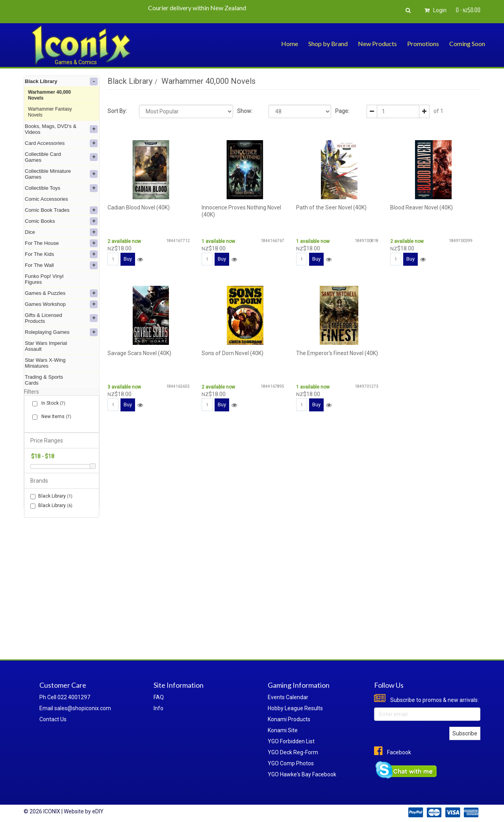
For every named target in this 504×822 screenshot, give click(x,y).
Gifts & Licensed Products (61, 318)
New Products (377, 44)
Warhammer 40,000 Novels (49, 95)
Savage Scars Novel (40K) (139, 353)
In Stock (52, 403)
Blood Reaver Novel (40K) (422, 207)
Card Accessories (61, 143)
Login (434, 10)
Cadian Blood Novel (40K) (139, 207)
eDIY (98, 811)
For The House (61, 243)
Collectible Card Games (61, 157)
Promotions (423, 44)
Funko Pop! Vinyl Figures (44, 279)
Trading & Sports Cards (44, 380)
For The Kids (61, 254)
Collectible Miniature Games (61, 174)
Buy (128, 259)
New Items (55, 417)
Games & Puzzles (61, 293)
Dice (61, 232)
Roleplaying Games (61, 332)
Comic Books (61, 221)
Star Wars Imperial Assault (46, 346)
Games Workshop (61, 304)
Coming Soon (467, 44)
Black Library (61, 81)
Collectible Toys (61, 188)
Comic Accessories (46, 199)
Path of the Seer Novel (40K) (331, 207)
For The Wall (61, 265)
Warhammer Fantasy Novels (50, 112)
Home (290, 44)
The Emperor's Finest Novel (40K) (337, 353)
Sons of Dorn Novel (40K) (233, 353)
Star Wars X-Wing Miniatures (45, 363)
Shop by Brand (328, 44)
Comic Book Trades (61, 210)
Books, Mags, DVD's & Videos (61, 129)
